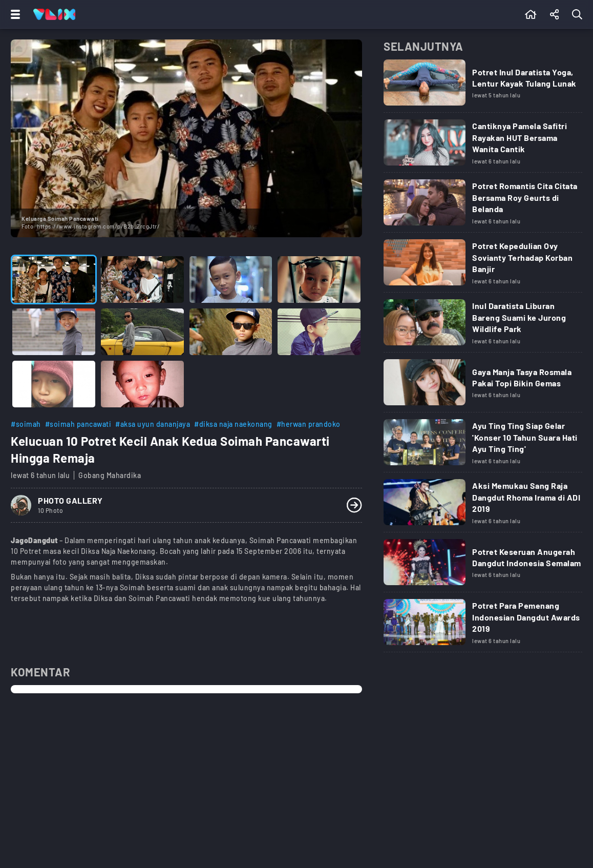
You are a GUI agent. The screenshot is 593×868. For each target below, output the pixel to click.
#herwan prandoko (309, 424)
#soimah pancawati (78, 424)
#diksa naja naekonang (233, 424)
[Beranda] (531, 14)
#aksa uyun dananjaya (153, 424)
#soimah (26, 424)
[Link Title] (483, 86)
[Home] (54, 14)
